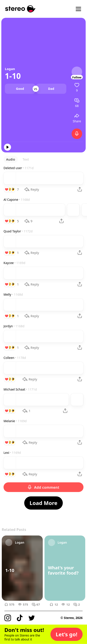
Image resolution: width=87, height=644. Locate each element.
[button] (67, 634)
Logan (10, 69)
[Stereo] (20, 9)
